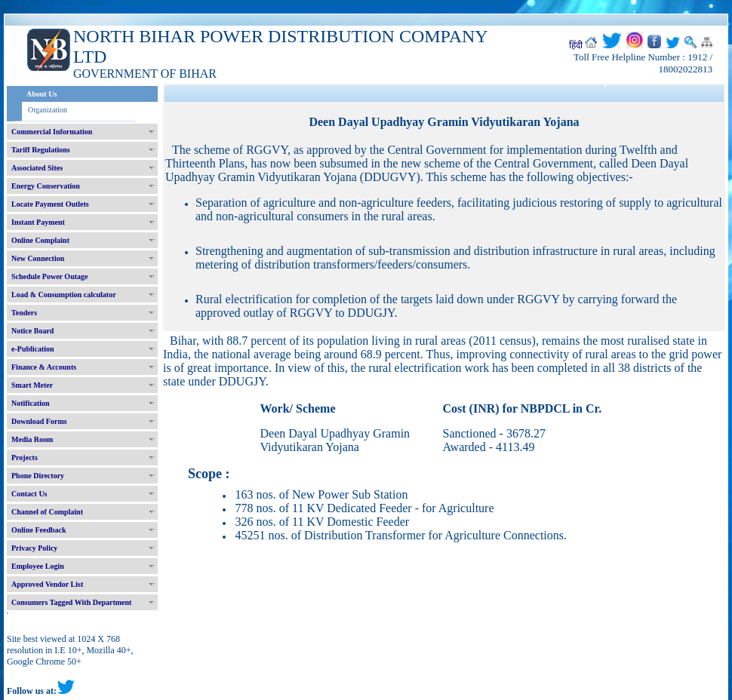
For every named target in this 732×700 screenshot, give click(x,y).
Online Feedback (39, 530)
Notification (31, 403)
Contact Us (29, 494)
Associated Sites (37, 168)
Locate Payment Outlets (50, 204)
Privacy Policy (34, 548)
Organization (48, 110)
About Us (42, 94)
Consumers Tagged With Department (71, 602)
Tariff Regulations (41, 150)
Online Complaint (40, 240)
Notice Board (32, 331)
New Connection (38, 258)
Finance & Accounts (44, 367)
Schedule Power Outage (49, 276)
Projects (25, 457)
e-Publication (33, 349)
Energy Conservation (46, 186)
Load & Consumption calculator (64, 295)
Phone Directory (38, 476)
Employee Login (38, 566)
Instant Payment (38, 222)
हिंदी (576, 45)
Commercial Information (52, 132)
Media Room (32, 439)
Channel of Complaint (47, 512)
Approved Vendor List (47, 584)
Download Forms (39, 421)
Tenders (24, 313)
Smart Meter (32, 385)
